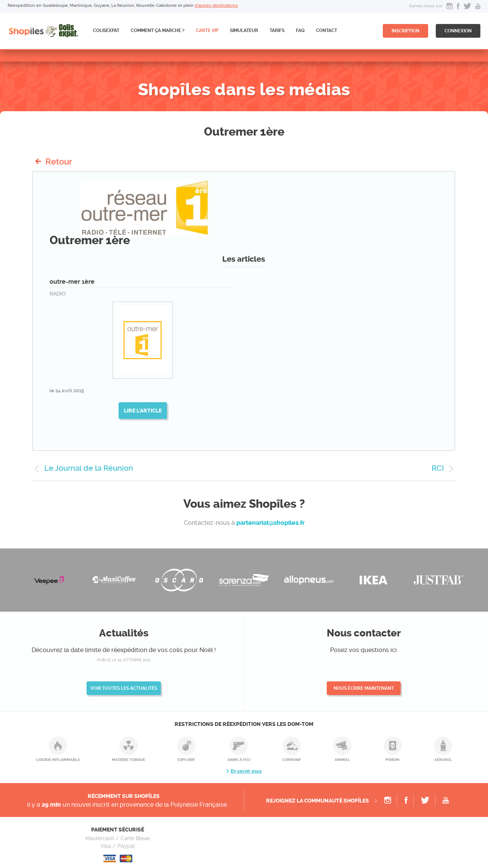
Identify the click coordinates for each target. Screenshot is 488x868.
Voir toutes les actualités (124, 688)
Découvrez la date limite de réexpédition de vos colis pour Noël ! (124, 650)
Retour (59, 161)
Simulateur (244, 30)
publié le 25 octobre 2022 (124, 660)
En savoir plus (246, 771)
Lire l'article (143, 411)
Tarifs (277, 30)
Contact (327, 30)
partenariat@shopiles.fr (270, 523)
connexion (458, 31)
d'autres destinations (216, 6)
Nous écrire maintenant (364, 688)
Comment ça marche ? (158, 30)
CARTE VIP (207, 30)
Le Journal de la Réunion (89, 468)
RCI (438, 468)
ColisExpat (106, 30)
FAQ (300, 30)
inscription (405, 31)
